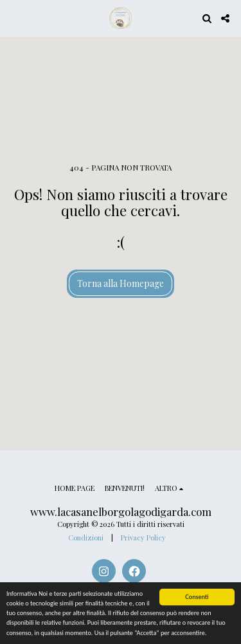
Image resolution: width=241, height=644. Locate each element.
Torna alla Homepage (121, 283)
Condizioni (86, 538)
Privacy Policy (143, 538)
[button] (14, 18)
